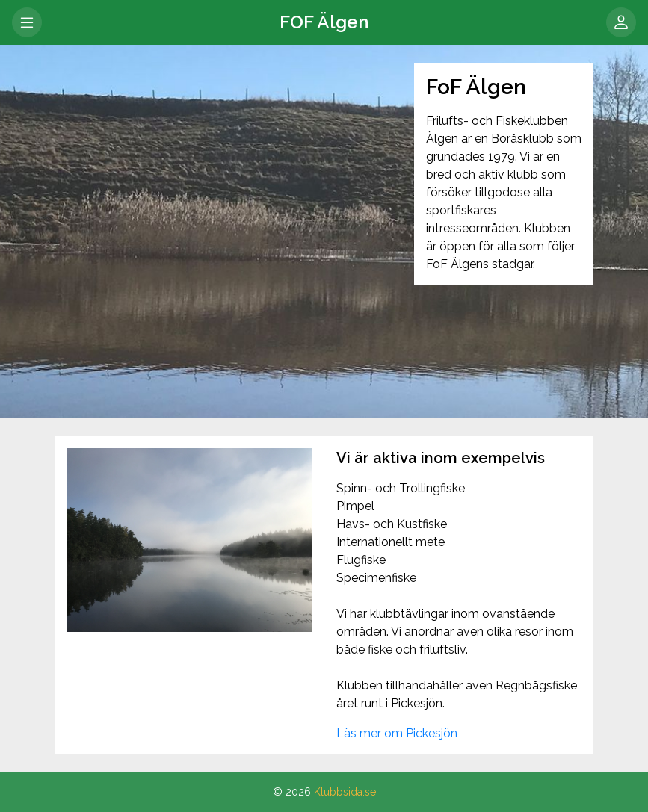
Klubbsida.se (345, 792)
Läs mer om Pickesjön (397, 733)
